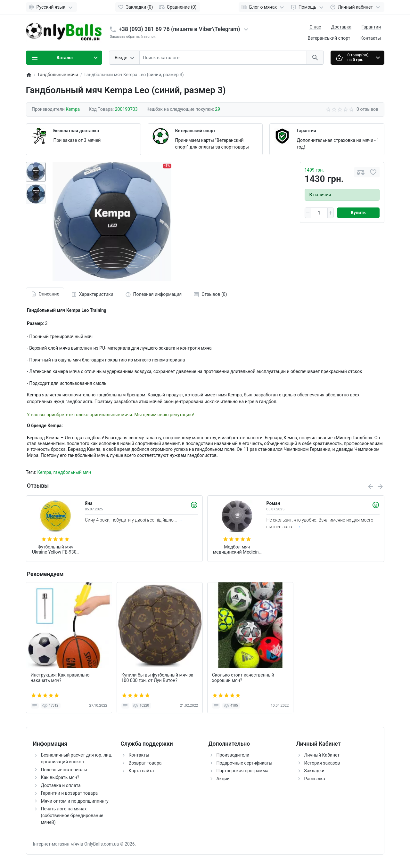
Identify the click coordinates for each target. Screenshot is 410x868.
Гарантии (371, 27)
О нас (315, 27)
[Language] (51, 7)
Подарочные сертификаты (245, 763)
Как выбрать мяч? (60, 777)
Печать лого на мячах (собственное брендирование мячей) (72, 815)
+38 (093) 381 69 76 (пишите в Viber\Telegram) (180, 29)
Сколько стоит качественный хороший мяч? (243, 678)
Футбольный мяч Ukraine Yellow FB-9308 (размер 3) (55, 550)
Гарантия (307, 131)
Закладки (314, 771)
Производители (233, 755)
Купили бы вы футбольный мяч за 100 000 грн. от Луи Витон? (157, 678)
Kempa (44, 472)
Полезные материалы (64, 770)
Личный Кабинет (322, 755)
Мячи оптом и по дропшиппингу (75, 801)
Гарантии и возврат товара (70, 793)
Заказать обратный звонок (133, 37)
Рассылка (315, 779)
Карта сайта (141, 771)
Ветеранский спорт (195, 131)
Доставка (341, 27)
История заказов (322, 763)
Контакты (371, 38)
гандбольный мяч (72, 472)
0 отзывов (367, 109)
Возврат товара (145, 763)
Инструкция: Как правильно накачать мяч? (60, 678)
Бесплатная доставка (76, 131)
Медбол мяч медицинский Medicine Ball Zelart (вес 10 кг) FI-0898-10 (237, 550)
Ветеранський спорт (329, 38)
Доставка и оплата (61, 785)
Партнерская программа (242, 771)
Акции (223, 779)
